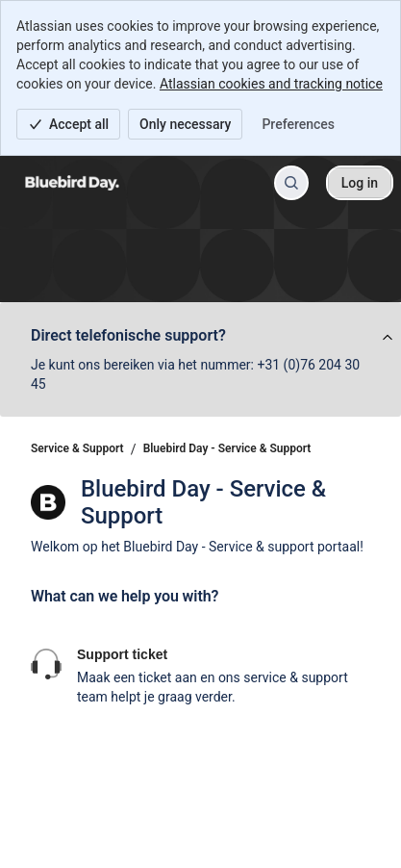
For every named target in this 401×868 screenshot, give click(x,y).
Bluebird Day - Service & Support (227, 448)
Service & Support (77, 448)
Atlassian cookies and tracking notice (271, 84)
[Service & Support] (72, 183)
